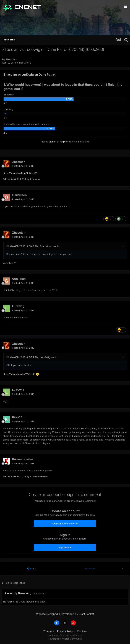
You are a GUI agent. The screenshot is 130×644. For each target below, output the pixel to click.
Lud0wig (18, 306)
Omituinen (19, 195)
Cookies (82, 631)
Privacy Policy (65, 631)
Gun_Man (19, 279)
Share (32, 568)
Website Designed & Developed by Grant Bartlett (65, 614)
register (64, 142)
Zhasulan (11, 59)
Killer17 (17, 417)
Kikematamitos (23, 459)
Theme (49, 631)
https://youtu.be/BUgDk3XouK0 (20, 173)
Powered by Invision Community (65, 639)
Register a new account (65, 524)
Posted (23, 166)
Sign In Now (65, 547)
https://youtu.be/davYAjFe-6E (19, 374)
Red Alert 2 (25, 63)
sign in (53, 142)
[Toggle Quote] (8, 246)
